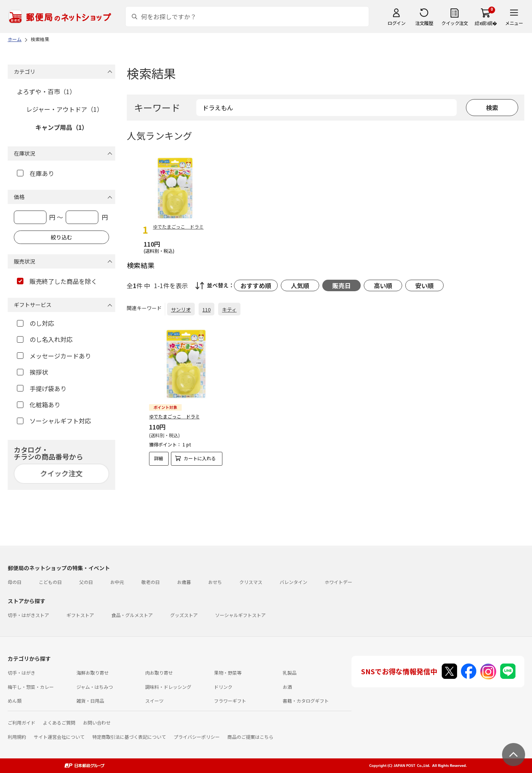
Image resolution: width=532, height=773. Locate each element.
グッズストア (184, 615)
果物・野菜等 (228, 673)
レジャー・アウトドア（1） (65, 109)
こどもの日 (50, 582)
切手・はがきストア (28, 615)
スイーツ (154, 701)
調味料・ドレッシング (168, 687)
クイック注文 (455, 23)
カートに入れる (200, 458)
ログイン (396, 23)
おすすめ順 (256, 285)
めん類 (15, 701)
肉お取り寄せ (159, 673)
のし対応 (36, 323)
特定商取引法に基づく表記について (129, 737)
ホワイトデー (338, 582)
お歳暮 (184, 582)
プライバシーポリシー (197, 737)
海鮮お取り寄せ (93, 673)
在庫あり (36, 173)
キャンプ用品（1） (62, 127)
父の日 (86, 582)
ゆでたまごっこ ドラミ (174, 416)
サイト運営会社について (59, 737)
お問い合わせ (97, 722)
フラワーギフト (230, 701)
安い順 (424, 285)
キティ (229, 309)
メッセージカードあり (54, 356)
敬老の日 (151, 582)
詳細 (159, 458)
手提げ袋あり (42, 388)
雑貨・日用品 (90, 701)
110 (206, 309)
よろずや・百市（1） (46, 91)
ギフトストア (80, 615)
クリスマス (251, 582)
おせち (215, 582)
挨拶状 (32, 372)
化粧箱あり (39, 405)
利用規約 (17, 737)
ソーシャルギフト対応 (54, 421)
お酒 (287, 687)
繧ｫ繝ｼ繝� (486, 23)
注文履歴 (424, 23)
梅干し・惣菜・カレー (31, 687)
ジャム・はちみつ (95, 687)
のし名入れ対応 (45, 339)
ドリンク (223, 687)
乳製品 (290, 673)
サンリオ (181, 309)
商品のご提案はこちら (250, 737)
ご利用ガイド (22, 722)
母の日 (15, 582)
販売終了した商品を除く (57, 281)
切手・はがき (22, 673)
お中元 (117, 582)
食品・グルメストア (132, 615)
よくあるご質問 (59, 722)
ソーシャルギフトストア (240, 615)
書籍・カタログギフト (306, 701)
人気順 (300, 285)
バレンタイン (293, 582)
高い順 (383, 285)
